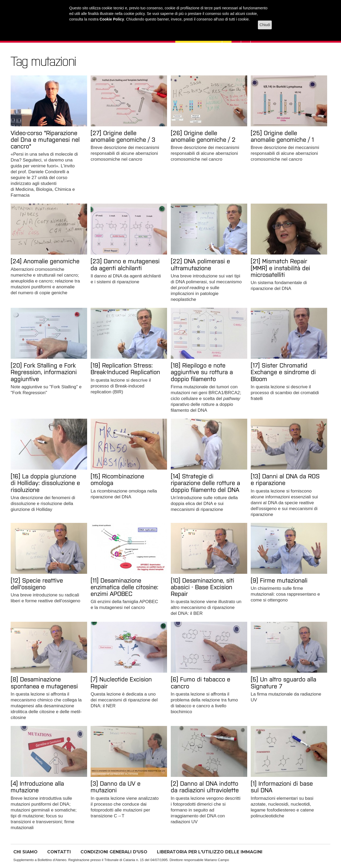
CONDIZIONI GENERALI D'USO (114, 852)
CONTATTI (59, 852)
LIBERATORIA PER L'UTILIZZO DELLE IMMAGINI (210, 852)
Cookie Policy (112, 19)
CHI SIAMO (25, 852)
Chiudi (265, 25)
